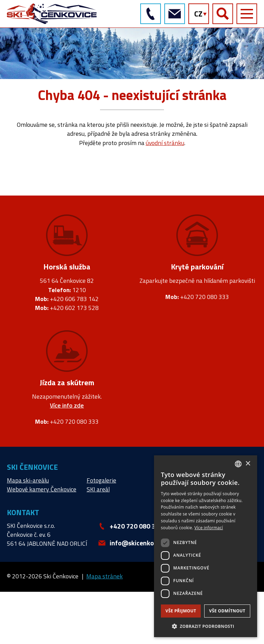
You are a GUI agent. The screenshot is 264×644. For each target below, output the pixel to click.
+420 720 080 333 (150, 14)
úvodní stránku (165, 143)
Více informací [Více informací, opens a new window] (209, 528)
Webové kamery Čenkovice (42, 489)
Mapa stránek (104, 576)
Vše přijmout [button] (181, 611)
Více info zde (67, 406)
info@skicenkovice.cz (174, 14)
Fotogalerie (101, 480)
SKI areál (98, 489)
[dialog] (206, 546)
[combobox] (238, 464)
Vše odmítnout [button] (227, 611)
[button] (206, 626)
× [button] (248, 464)
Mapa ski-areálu (28, 480)
